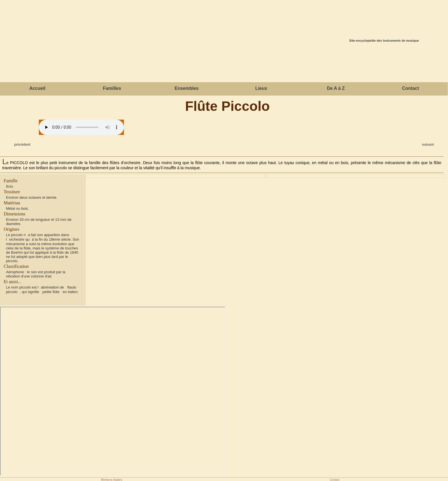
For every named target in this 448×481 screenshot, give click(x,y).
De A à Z (336, 88)
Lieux (261, 88)
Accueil (37, 88)
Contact (411, 88)
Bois (9, 186)
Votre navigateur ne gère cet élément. (81, 127)
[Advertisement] (224, 64)
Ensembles (187, 88)
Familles (112, 88)
